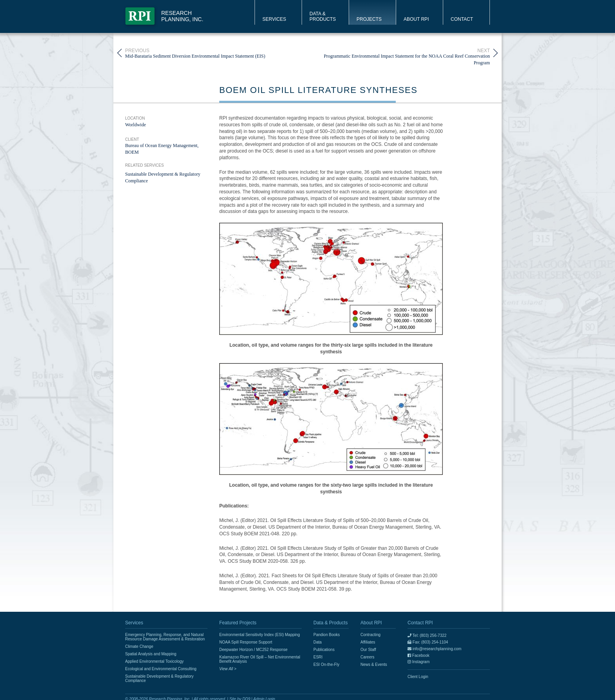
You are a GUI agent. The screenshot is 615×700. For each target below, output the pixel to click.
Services (274, 19)
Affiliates (368, 642)
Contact (462, 19)
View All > (228, 669)
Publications (324, 650)
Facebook (418, 655)
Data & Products (323, 16)
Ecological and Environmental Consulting (161, 669)
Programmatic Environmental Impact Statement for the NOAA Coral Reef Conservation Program (399, 53)
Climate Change (139, 646)
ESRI (318, 657)
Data (318, 642)
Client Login (418, 677)
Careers (368, 657)
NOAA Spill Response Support (246, 642)
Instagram (418, 662)
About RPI (416, 19)
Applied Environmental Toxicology (154, 661)
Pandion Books (327, 635)
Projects (369, 19)
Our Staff (368, 650)
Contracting (370, 635)
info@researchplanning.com (434, 649)
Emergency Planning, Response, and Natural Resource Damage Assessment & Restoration (165, 637)
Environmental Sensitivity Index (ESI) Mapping (260, 635)
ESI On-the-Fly (326, 665)
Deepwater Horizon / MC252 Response (253, 650)
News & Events (374, 665)
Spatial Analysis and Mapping (151, 654)
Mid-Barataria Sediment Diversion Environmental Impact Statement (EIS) (195, 53)
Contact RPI (420, 623)
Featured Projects (238, 623)
